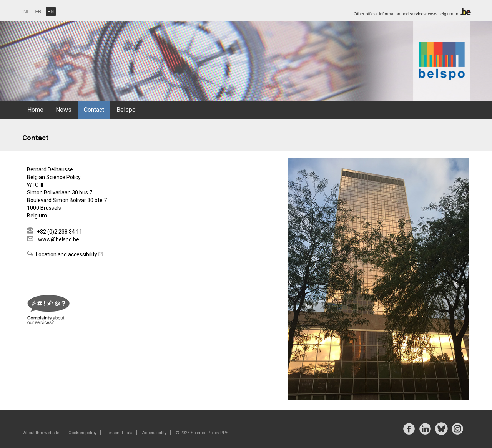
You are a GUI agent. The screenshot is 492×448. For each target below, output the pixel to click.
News (64, 110)
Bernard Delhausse (50, 169)
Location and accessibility (66, 254)
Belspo (126, 110)
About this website (41, 433)
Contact (94, 110)
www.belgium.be (443, 14)
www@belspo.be (59, 239)
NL (26, 12)
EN (51, 12)
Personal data (119, 433)
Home (35, 110)
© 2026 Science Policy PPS (202, 433)
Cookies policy (82, 433)
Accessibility (154, 433)
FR (38, 12)
